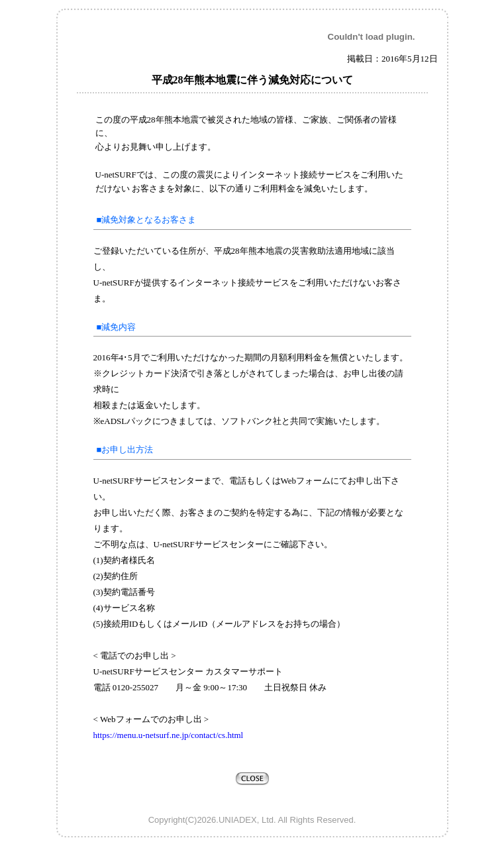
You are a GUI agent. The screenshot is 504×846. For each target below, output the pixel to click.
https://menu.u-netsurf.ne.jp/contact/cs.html (169, 735)
